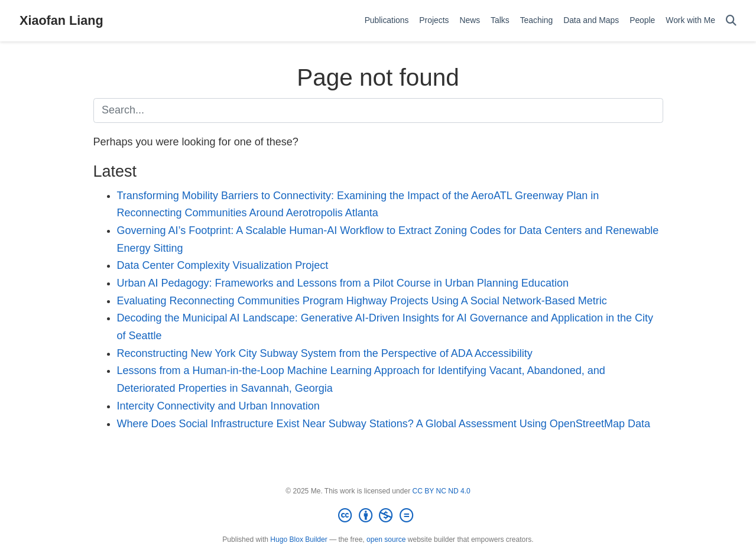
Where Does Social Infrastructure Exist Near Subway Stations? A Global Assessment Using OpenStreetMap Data (384, 424)
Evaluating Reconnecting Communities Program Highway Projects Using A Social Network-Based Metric (362, 301)
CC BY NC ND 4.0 (442, 491)
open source (386, 539)
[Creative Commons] (378, 516)
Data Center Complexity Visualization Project (223, 265)
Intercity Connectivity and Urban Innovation (218, 406)
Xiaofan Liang (61, 20)
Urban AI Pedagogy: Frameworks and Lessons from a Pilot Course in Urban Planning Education (343, 283)
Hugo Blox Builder (298, 539)
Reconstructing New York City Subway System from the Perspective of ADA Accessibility (325, 353)
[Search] (731, 21)
